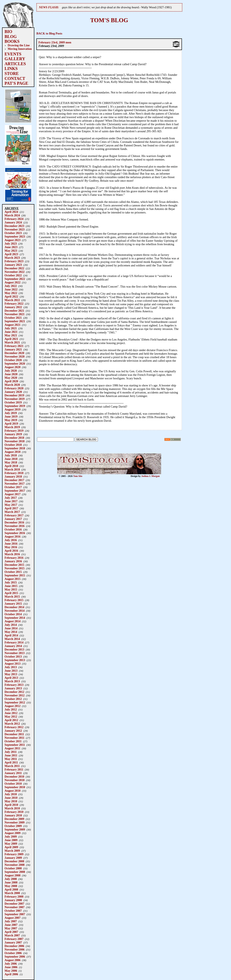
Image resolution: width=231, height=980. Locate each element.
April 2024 (11, 212)
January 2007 (13, 942)
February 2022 (14, 304)
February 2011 (14, 769)
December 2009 (14, 819)
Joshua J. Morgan (150, 476)
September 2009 (15, 829)
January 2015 (13, 604)
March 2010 (12, 808)
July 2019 (11, 413)
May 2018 (11, 462)
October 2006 (13, 953)
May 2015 (11, 589)
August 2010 (12, 791)
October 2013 (13, 657)
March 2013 (12, 681)
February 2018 (14, 473)
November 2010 (15, 780)
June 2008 (11, 882)
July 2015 (11, 582)
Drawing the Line (19, 45)
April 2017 (11, 508)
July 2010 (11, 794)
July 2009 (11, 837)
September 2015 (15, 575)
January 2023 (13, 265)
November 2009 (15, 822)
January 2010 (13, 815)
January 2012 (13, 731)
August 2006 (12, 960)
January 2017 (13, 519)
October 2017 (13, 487)
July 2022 (11, 286)
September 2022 (15, 279)
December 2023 (14, 226)
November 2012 (15, 695)
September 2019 (15, 406)
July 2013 (11, 667)
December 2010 (14, 777)
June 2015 (11, 586)
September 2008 (15, 872)
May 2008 (11, 886)
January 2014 (13, 646)
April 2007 (11, 932)
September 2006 (15, 957)
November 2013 (15, 653)
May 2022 (11, 293)
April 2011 (11, 762)
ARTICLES (15, 64)
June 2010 (11, 798)
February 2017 (14, 515)
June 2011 (11, 755)
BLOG (11, 37)
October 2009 (13, 826)
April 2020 (11, 381)
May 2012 (11, 717)
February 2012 (14, 727)
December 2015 (14, 565)
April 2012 (11, 720)
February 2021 (14, 346)
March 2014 (12, 639)
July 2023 (11, 244)
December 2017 (14, 480)
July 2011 (11, 752)
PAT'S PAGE (16, 83)
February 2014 (14, 642)
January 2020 (13, 392)
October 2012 (13, 699)
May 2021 (11, 335)
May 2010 (11, 801)
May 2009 (11, 844)
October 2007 (13, 911)
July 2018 (11, 455)
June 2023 (11, 247)
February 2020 (14, 388)
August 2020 (12, 367)
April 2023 (11, 254)
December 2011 (14, 734)
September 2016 (15, 533)
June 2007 (11, 925)
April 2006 (11, 974)
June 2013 (11, 671)
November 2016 (15, 526)
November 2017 (15, 484)
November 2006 (15, 949)
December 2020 (14, 353)
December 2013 (14, 649)
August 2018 (12, 452)
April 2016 (11, 551)
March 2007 (12, 935)
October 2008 (13, 868)
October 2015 (13, 572)
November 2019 (15, 399)
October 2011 (13, 741)
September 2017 (15, 491)
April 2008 (11, 889)
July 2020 (11, 371)
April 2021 (11, 339)
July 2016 (11, 540)
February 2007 (14, 939)
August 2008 (12, 875)
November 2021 (15, 314)
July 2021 (11, 328)
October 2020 (13, 360)
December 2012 (14, 692)
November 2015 (15, 568)
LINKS (11, 69)
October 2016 (13, 529)
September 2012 (15, 702)
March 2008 (12, 893)
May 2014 (11, 632)
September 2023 (15, 236)
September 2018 (15, 448)
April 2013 (11, 678)
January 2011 (13, 773)
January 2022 (13, 307)
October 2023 (13, 233)
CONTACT (15, 78)
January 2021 (13, 349)
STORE (12, 73)
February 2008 (14, 897)
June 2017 (11, 501)
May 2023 (11, 251)
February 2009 (14, 854)
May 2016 (11, 547)
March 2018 (12, 469)
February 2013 (14, 685)
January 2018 (13, 477)
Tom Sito (78, 476)
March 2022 (12, 300)
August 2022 (12, 282)
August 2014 (12, 621)
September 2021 (15, 321)
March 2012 (12, 724)
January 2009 (13, 858)
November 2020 (15, 356)
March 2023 (12, 258)
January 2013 (13, 688)
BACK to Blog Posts (49, 33)
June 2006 (11, 967)
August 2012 (12, 706)
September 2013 (15, 660)
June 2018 (11, 459)
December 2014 (14, 607)
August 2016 (12, 537)
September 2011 (15, 745)
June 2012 (11, 713)
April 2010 (11, 805)
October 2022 (13, 275)
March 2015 (12, 597)
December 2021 (14, 311)
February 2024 (14, 219)
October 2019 (13, 402)
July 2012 (11, 709)
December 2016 (14, 522)
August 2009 (12, 833)
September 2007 (15, 914)
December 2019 (14, 395)
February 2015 (14, 600)
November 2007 (15, 907)
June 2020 (11, 374)
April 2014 (11, 635)
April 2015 (11, 593)
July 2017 (11, 498)
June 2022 (11, 289)
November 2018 (15, 441)
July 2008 (11, 879)
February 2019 (14, 431)
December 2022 (14, 268)
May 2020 (11, 378)
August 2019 (12, 409)
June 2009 (11, 840)
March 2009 (12, 851)
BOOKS (12, 41)
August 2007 (12, 918)
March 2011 (12, 766)
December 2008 (14, 861)
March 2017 (12, 512)
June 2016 (11, 544)
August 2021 (12, 325)
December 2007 (14, 904)
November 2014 (15, 611)
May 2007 (11, 928)
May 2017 (11, 505)
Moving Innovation (20, 49)
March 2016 (12, 554)
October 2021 (13, 318)
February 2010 (14, 812)
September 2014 (15, 618)
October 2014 (13, 614)
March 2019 (12, 427)
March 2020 (12, 385)
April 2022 (11, 296)
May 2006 (11, 971)
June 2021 (11, 332)
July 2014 (11, 625)
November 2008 (15, 865)
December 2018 (14, 438)
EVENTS (13, 54)
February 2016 (14, 558)
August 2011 (12, 748)
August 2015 (12, 579)
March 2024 (12, 215)
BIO (8, 32)
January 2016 (13, 561)
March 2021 (12, 342)
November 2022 (15, 272)
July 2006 (11, 964)
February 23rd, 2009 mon (55, 42)
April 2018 (11, 466)
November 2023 (15, 229)
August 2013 (12, 664)
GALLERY (15, 59)
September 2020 (15, 364)
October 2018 (13, 445)
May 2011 (11, 759)
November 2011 (14, 738)
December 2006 (14, 946)
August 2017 (12, 494)
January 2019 (13, 434)
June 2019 (11, 416)
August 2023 (12, 240)
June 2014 (11, 628)
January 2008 (13, 900)
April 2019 (11, 424)
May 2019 (11, 420)
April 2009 (11, 847)
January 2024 (13, 222)
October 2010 (13, 784)
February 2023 (14, 261)
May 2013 (11, 674)
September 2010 (15, 787)
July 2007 (11, 921)
